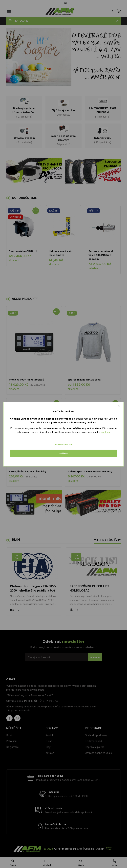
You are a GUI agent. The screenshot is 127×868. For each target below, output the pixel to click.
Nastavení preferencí (63, 444)
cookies (105, 432)
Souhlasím (63, 453)
